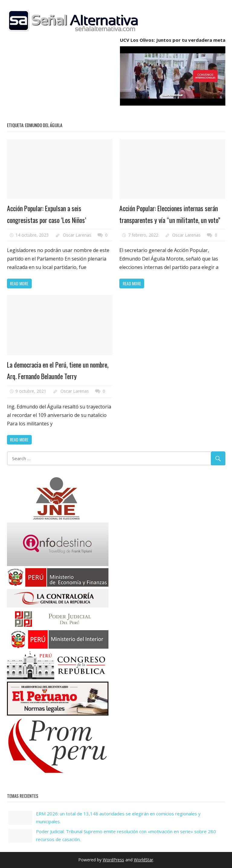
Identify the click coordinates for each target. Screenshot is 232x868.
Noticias (20, 192)
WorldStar (143, 860)
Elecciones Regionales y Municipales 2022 (163, 182)
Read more (19, 283)
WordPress (113, 860)
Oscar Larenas (77, 235)
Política (39, 192)
